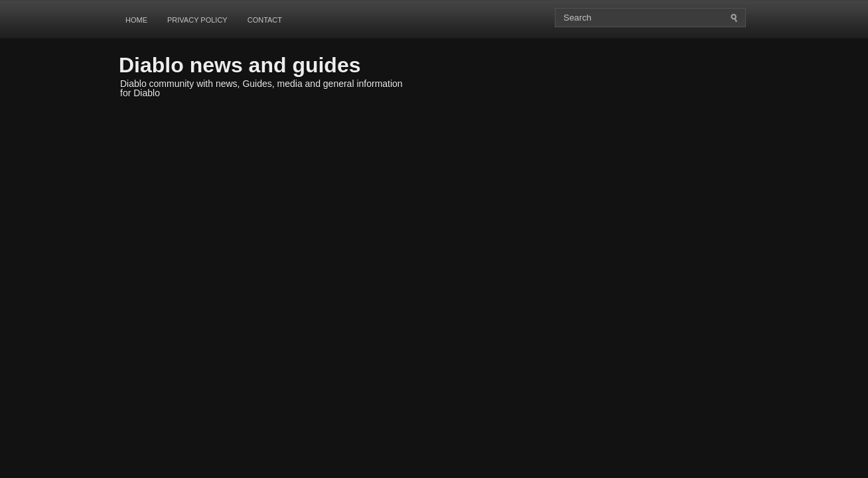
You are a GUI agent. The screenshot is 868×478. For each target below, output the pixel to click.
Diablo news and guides (240, 65)
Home (136, 20)
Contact (265, 20)
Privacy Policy (197, 20)
